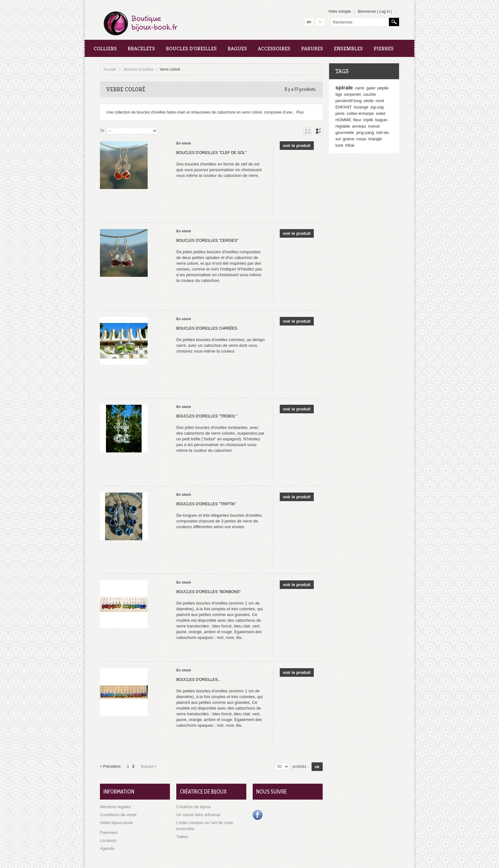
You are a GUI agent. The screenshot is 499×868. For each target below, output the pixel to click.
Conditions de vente (118, 815)
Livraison (108, 840)
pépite (383, 88)
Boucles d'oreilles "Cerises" (207, 241)
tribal (350, 145)
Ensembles (348, 48)
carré (360, 88)
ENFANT (344, 107)
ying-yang (365, 133)
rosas (361, 139)
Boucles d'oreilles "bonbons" (208, 592)
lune (339, 145)
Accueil (110, 69)
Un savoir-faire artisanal (198, 815)
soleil (381, 113)
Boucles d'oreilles (191, 48)
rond (380, 101)
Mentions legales (116, 807)
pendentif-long (348, 101)
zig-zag (377, 107)
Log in (385, 11)
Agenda (107, 848)
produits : (300, 766)
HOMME (343, 120)
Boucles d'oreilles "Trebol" (207, 416)
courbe (369, 94)
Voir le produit (297, 146)
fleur (357, 120)
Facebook (258, 815)
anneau (359, 126)
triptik (368, 120)
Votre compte (340, 11)
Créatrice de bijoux (193, 807)
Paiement (109, 833)
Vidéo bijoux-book (116, 823)
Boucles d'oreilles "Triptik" (206, 504)
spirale (344, 88)
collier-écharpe (360, 113)
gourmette (345, 133)
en (309, 22)
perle (340, 113)
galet (371, 88)
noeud (374, 126)
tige (339, 94)
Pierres (384, 48)
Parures (312, 48)
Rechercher (394, 22)
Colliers (105, 48)
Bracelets (141, 48)
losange (361, 107)
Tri (102, 131)
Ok (317, 767)
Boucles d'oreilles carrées (207, 328)
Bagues (237, 48)
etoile (369, 101)
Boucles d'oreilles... (199, 680)
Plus (300, 112)
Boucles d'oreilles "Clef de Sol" (211, 153)
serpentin (352, 94)
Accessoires (274, 48)
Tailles (182, 837)
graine (348, 139)
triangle (375, 139)
